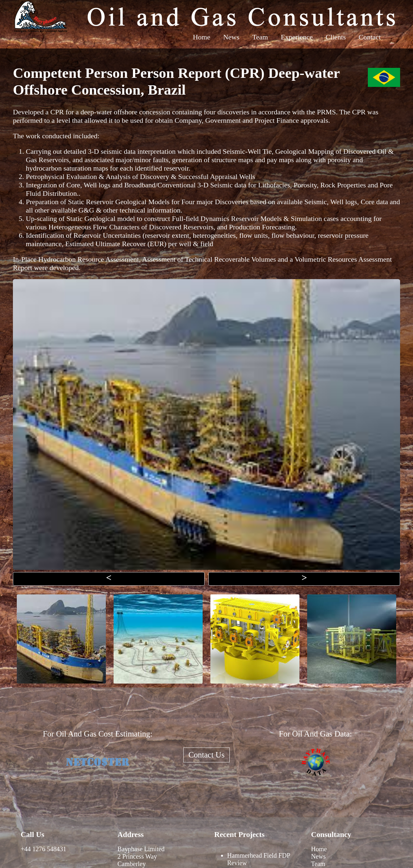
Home (202, 37)
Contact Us (206, 755)
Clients (336, 37)
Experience (297, 37)
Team (260, 37)
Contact (370, 37)
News (231, 37)
